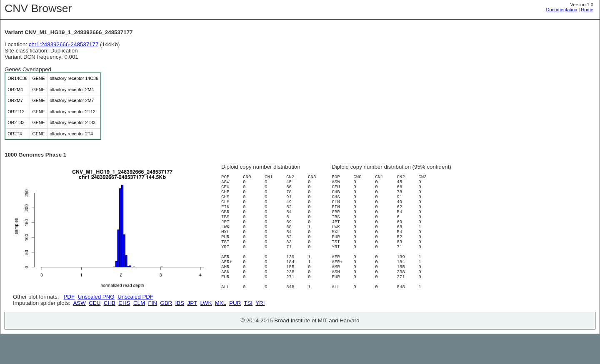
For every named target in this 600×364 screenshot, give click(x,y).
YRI (260, 333)
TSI (248, 333)
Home (587, 10)
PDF (69, 297)
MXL (221, 333)
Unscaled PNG (96, 297)
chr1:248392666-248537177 (64, 44)
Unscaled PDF (135, 297)
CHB (110, 333)
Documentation (562, 10)
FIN (152, 333)
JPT (192, 333)
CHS (124, 333)
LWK (206, 333)
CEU (95, 333)
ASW (79, 333)
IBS (180, 333)
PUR (235, 333)
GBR (166, 333)
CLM (139, 333)
